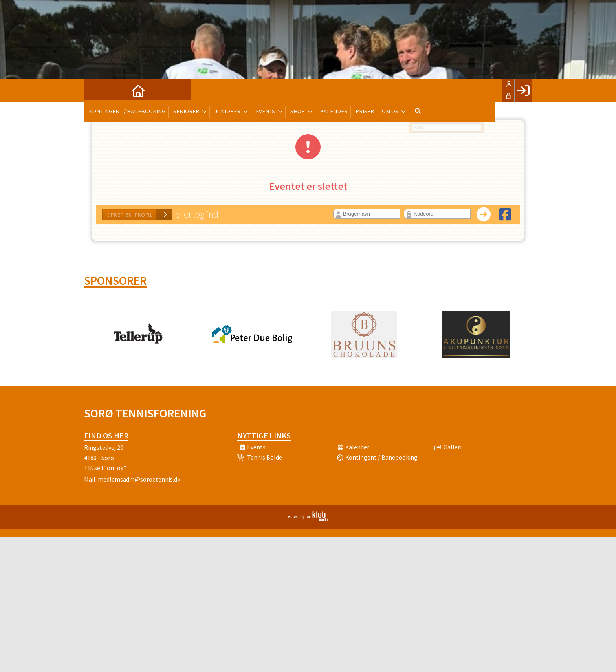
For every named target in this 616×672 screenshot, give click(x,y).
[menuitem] (96, 90)
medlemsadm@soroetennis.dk (139, 479)
